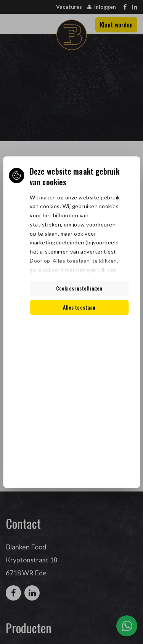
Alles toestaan (79, 307)
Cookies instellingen (79, 288)
